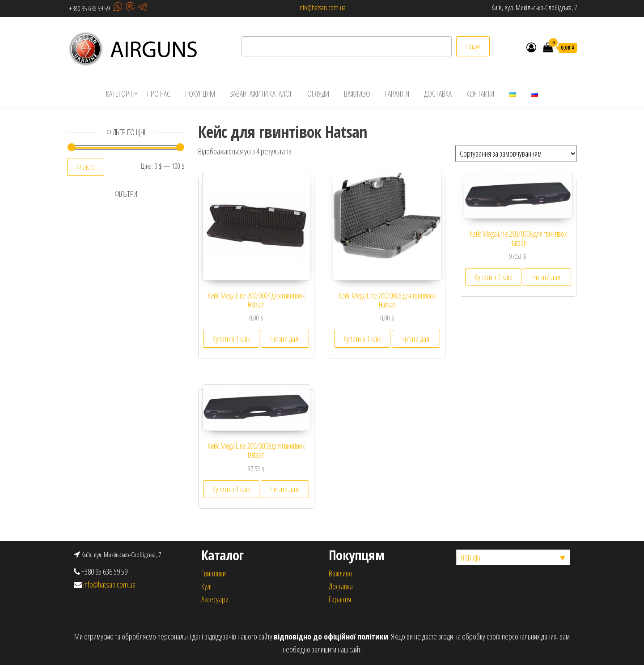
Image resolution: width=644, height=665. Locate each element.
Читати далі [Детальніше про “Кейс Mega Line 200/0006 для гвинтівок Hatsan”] (547, 277)
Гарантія (340, 599)
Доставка (341, 586)
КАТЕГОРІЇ (119, 94)
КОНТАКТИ (480, 94)
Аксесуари (215, 599)
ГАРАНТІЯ (397, 94)
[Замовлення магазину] (516, 153)
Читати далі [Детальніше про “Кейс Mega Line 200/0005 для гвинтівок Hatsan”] (416, 339)
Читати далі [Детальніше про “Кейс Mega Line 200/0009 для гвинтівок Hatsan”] (285, 489)
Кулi (206, 586)
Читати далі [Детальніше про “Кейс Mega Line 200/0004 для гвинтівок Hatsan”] (285, 339)
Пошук (473, 46)
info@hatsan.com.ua (322, 8)
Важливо (341, 573)
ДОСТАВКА (438, 94)
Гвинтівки (214, 573)
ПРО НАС (159, 94)
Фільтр (86, 167)
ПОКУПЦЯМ (200, 94)
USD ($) (470, 558)
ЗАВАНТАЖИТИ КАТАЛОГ (261, 94)
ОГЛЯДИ (318, 94)
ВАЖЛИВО (357, 94)
